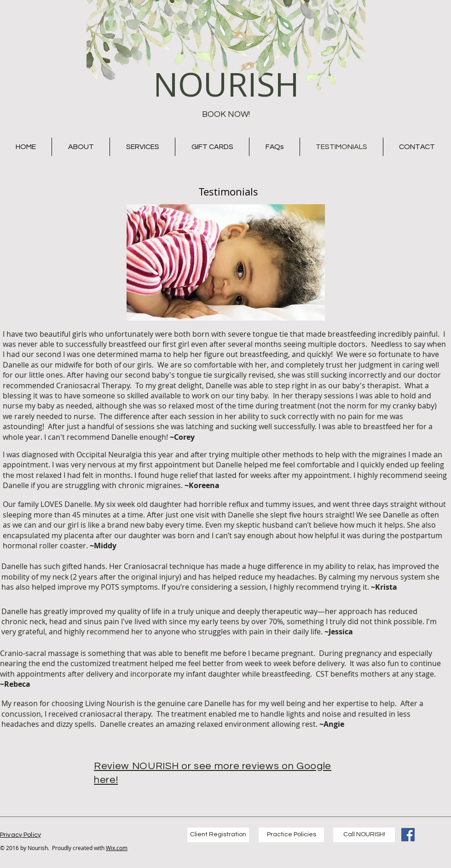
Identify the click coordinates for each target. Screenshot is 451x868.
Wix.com (117, 848)
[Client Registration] (218, 835)
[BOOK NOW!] (226, 115)
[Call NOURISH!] (364, 835)
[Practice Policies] (291, 835)
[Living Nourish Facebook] (408, 835)
